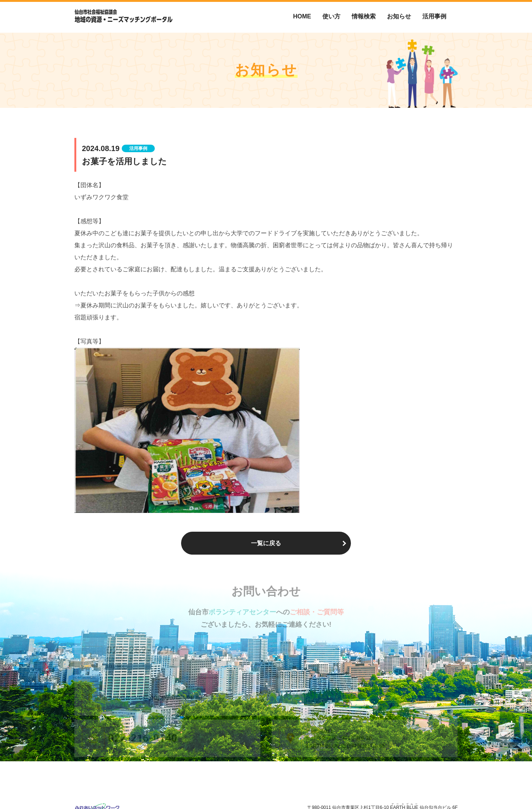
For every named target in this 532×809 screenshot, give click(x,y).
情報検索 (364, 16)
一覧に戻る (266, 543)
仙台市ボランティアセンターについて (337, 787)
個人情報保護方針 (403, 787)
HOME (302, 16)
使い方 (331, 16)
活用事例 (434, 16)
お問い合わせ (444, 787)
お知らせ (399, 16)
